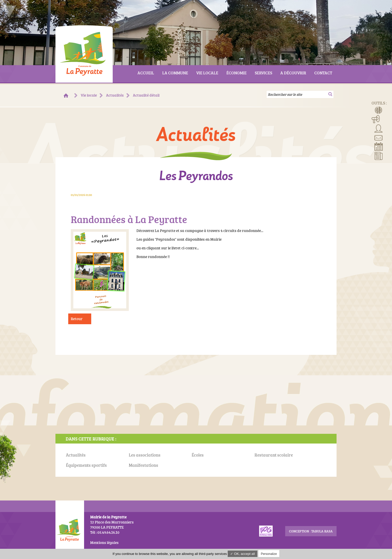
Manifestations (376, 119)
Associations (379, 128)
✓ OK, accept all (243, 554)
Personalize (269, 554)
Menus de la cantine (379, 110)
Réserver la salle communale (379, 146)
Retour (77, 319)
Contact (379, 137)
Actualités (379, 156)
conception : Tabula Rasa (311, 531)
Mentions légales (104, 543)
